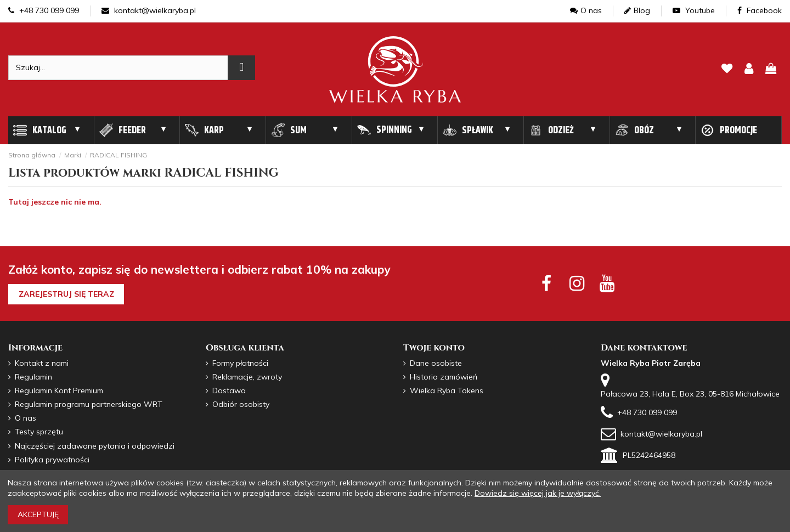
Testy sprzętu (39, 432)
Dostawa (229, 390)
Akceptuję (38, 514)
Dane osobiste (436, 363)
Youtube (694, 10)
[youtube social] (607, 283)
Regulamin (33, 377)
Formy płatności (240, 363)
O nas (586, 10)
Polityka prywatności (52, 460)
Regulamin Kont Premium (59, 390)
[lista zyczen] (727, 69)
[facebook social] (546, 283)
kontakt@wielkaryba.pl (149, 10)
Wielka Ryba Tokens (447, 390)
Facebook (760, 10)
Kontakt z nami (42, 363)
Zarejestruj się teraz (66, 294)
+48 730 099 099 (44, 10)
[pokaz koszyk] (771, 69)
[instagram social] (577, 283)
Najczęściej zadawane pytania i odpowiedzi (95, 446)
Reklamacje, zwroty (247, 377)
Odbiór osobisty (241, 404)
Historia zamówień (444, 377)
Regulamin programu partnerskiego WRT (89, 404)
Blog (637, 10)
